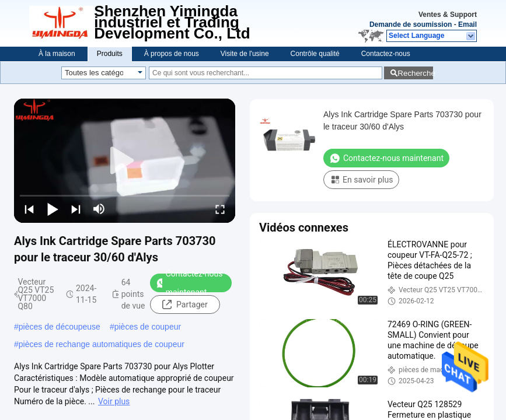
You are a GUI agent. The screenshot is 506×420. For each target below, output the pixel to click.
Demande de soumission (411, 24)
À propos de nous (172, 54)
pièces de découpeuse (60, 327)
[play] (125, 161)
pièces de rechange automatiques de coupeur (102, 344)
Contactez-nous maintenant (189, 283)
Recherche (415, 73)
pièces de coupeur (148, 327)
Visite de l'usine (245, 54)
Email (467, 24)
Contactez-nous (386, 54)
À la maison (57, 54)
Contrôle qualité (315, 54)
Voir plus (114, 401)
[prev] (29, 209)
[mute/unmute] (99, 209)
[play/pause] (53, 209)
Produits (110, 54)
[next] (76, 209)
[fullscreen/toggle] (220, 209)
